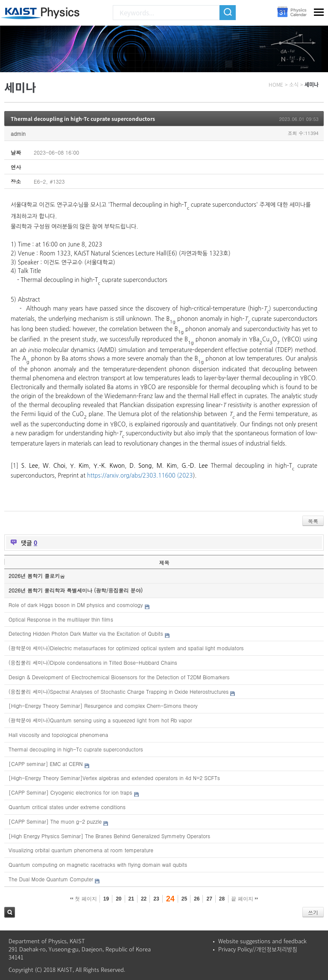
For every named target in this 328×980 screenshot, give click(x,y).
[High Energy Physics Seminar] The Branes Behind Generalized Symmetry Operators (109, 836)
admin (18, 134)
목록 (313, 521)
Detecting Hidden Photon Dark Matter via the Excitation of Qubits (86, 633)
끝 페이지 (245, 899)
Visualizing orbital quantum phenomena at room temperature (81, 850)
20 (119, 899)
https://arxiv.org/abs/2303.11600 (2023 (140, 476)
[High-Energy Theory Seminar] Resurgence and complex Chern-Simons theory (103, 706)
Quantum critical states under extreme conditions (67, 807)
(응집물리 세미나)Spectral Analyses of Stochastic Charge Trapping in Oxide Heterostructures (119, 691)
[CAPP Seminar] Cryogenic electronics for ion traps (70, 792)
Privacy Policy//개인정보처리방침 (258, 949)
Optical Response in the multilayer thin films (61, 619)
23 (156, 899)
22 (144, 899)
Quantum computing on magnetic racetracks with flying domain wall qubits (98, 864)
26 (197, 899)
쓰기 (313, 912)
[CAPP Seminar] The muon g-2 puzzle (55, 821)
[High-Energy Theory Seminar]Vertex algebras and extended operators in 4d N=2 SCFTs (114, 778)
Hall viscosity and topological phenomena (58, 735)
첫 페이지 (83, 899)
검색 (10, 912)
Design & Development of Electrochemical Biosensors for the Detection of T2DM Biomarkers (119, 677)
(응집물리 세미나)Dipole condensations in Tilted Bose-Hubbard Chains (93, 662)
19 (106, 899)
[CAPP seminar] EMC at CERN (46, 764)
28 (222, 899)
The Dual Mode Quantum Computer (51, 879)
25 (184, 899)
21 (131, 899)
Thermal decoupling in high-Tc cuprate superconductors (83, 119)
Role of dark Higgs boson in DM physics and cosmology (76, 605)
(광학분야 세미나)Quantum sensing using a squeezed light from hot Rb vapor (100, 720)
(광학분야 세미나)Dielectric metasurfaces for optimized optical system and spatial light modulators (126, 648)
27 (209, 899)
